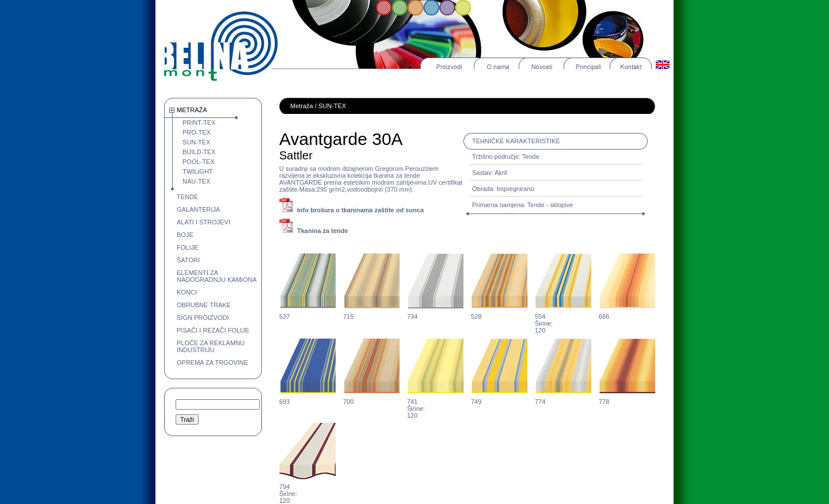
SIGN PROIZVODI (203, 318)
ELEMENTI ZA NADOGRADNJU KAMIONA (217, 276)
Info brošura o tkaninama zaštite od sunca (360, 210)
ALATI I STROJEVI (204, 222)
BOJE (185, 235)
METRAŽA (192, 110)
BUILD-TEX (199, 152)
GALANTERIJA (198, 209)
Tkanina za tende (323, 231)
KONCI (187, 292)
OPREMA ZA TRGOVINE (212, 362)
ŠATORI (188, 260)
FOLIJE (187, 247)
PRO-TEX (197, 132)
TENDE (187, 197)
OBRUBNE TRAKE (204, 305)
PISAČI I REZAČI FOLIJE (213, 330)
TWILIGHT (198, 171)
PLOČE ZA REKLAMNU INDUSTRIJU (211, 346)
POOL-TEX (199, 162)
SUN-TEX (196, 142)
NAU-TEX (196, 181)
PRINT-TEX (199, 123)
